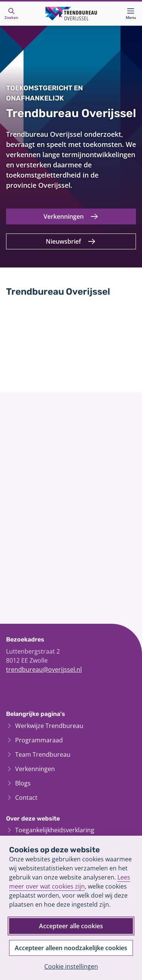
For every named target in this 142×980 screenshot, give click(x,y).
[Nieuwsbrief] (71, 241)
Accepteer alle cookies (71, 926)
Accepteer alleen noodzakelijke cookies (71, 948)
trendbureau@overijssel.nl (44, 669)
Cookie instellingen (71, 966)
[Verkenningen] (71, 216)
